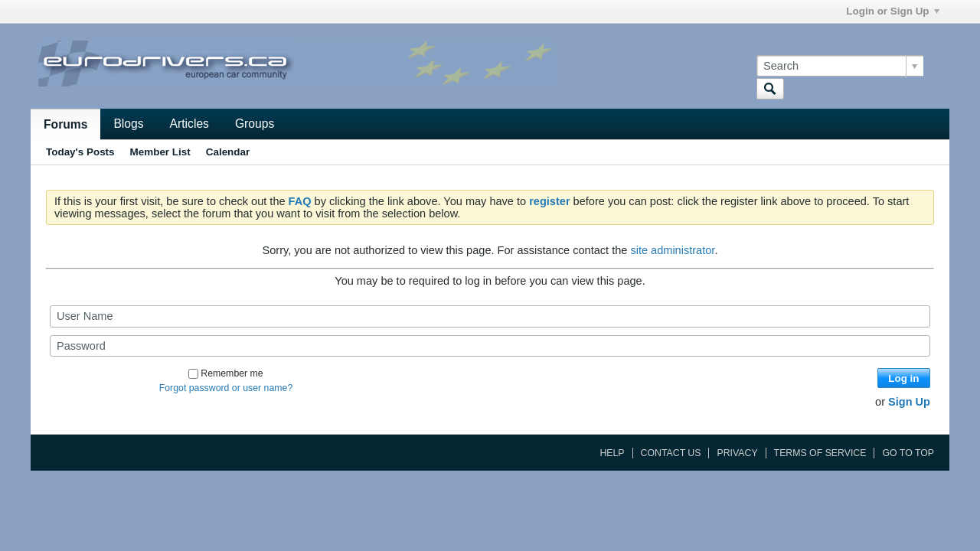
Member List (160, 152)
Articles (189, 124)
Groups (255, 124)
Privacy (737, 453)
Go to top (908, 453)
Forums (65, 124)
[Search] (840, 66)
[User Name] (490, 316)
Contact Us (671, 453)
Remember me (225, 373)
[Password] (490, 346)
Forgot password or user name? (226, 388)
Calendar (228, 152)
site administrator (672, 250)
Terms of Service (820, 453)
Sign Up (909, 402)
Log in (903, 378)
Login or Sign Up (892, 11)
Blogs (128, 124)
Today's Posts (80, 152)
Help (612, 453)
